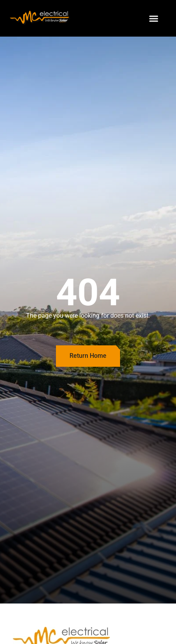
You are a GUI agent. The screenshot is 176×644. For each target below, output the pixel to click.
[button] (154, 18)
